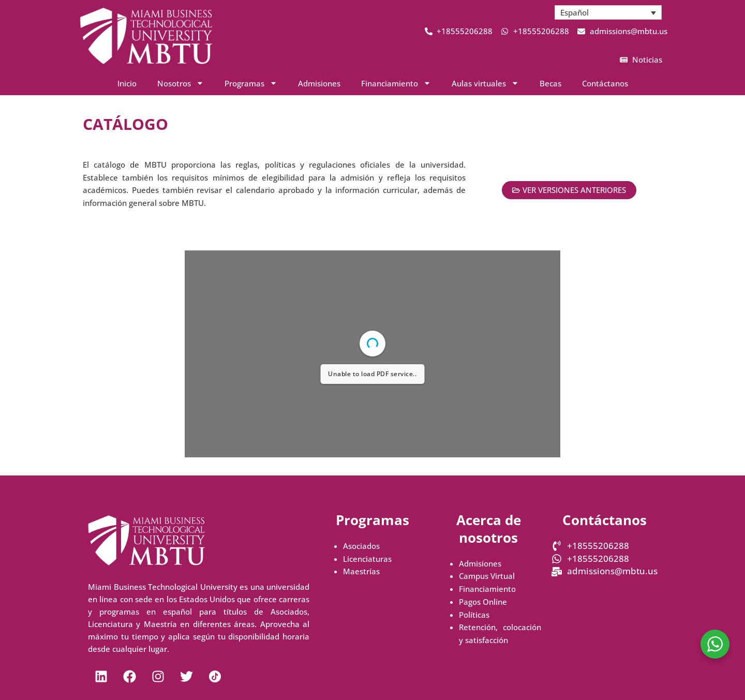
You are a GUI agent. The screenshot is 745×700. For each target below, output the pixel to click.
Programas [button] (251, 83)
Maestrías (361, 571)
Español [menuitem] (575, 12)
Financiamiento (487, 589)
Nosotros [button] (181, 83)
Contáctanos (605, 83)
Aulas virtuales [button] (485, 83)
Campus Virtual (487, 576)
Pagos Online (483, 602)
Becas (550, 83)
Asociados (361, 546)
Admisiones (319, 83)
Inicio (127, 83)
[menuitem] (608, 12)
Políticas (474, 615)
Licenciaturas (367, 559)
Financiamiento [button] (396, 83)
